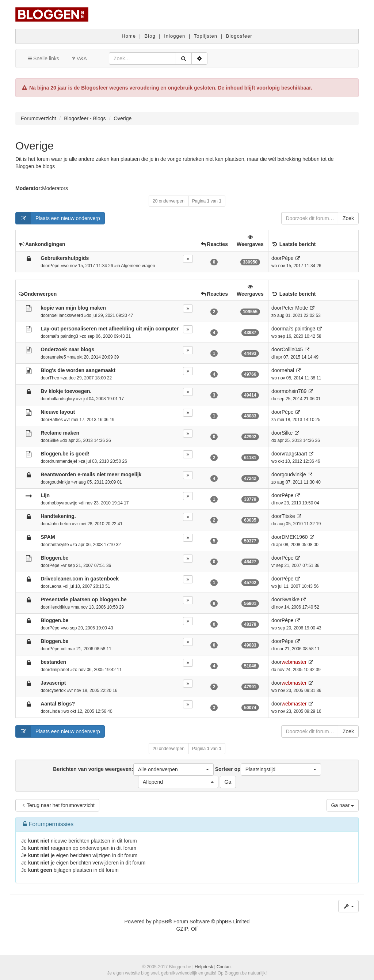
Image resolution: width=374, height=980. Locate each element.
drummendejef (63, 461)
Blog (150, 36)
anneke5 (58, 357)
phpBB (160, 922)
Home (129, 36)
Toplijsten (206, 36)
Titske (288, 516)
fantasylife (59, 545)
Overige (35, 146)
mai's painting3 (64, 336)
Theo (54, 378)
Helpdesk (204, 967)
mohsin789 (294, 391)
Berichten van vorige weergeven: (133, 769)
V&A (79, 58)
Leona (55, 586)
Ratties (56, 420)
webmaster (294, 662)
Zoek (348, 218)
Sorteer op (268, 769)
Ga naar (343, 805)
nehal (288, 370)
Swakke (291, 599)
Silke (54, 440)
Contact (224, 967)
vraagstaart (294, 454)
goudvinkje (60, 482)
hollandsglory (62, 399)
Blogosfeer (239, 36)
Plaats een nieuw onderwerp (58, 218)
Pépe (54, 266)
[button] (173, 769)
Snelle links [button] (43, 58)
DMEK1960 (295, 537)
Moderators (55, 188)
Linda (55, 711)
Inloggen (175, 36)
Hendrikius (60, 607)
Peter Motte (295, 308)
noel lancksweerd (66, 315)
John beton (60, 524)
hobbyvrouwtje (63, 503)
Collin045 (292, 349)
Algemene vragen (138, 266)
